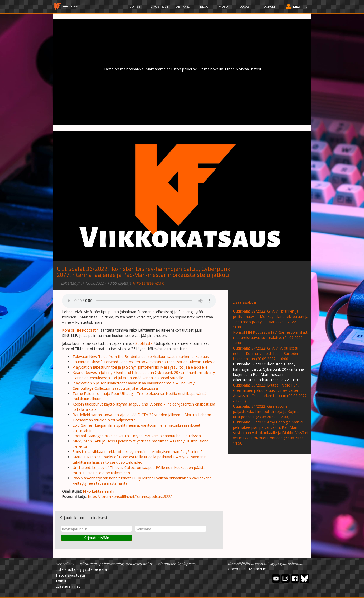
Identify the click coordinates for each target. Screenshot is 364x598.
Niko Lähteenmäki (148, 283)
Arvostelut (159, 6)
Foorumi (269, 6)
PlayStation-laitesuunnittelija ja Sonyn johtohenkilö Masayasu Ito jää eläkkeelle (140, 367)
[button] (296, 7)
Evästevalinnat (68, 586)
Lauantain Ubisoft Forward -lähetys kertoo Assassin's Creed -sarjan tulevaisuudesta (144, 362)
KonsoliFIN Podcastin (80, 330)
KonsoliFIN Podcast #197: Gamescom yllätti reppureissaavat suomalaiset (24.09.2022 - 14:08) (271, 338)
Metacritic (257, 569)
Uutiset (136, 6)
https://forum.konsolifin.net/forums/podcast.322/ (130, 496)
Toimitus (63, 581)
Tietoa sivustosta (70, 575)
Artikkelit (184, 6)
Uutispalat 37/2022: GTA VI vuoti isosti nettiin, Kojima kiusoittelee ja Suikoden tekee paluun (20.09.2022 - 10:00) (266, 353)
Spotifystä (144, 343)
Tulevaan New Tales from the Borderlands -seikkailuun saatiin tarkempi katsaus (141, 357)
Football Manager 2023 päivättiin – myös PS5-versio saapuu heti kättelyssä (137, 436)
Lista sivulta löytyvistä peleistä (81, 569)
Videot (224, 6)
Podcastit (246, 6)
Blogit (206, 6)
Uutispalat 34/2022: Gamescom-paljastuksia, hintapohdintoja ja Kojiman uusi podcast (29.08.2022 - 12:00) (267, 411)
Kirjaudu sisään (96, 538)
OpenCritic (237, 569)
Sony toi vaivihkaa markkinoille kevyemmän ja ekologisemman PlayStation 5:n (139, 452)
